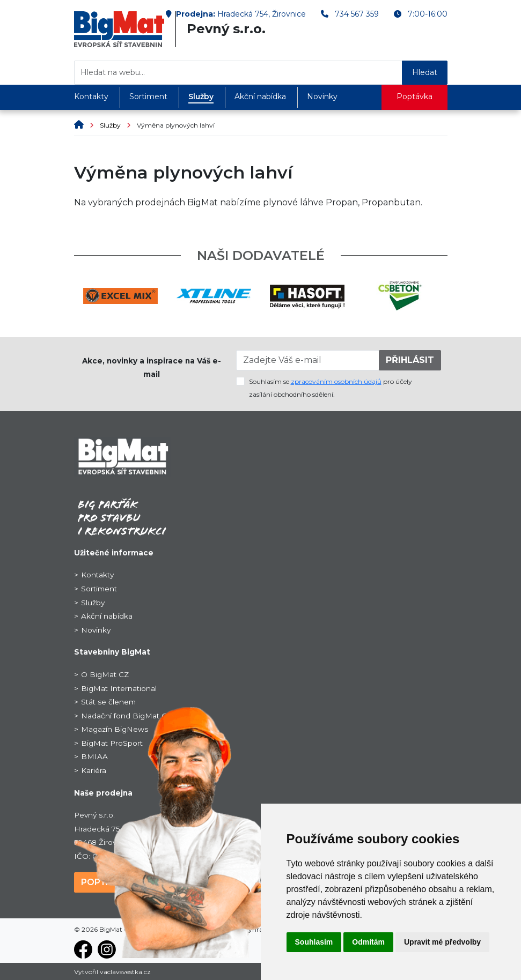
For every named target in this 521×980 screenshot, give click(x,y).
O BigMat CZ (105, 674)
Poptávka (414, 96)
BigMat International (119, 688)
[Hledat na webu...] (238, 73)
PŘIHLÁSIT (410, 360)
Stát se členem (108, 702)
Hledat (425, 72)
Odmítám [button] (368, 942)
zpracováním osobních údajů (336, 381)
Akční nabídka (260, 96)
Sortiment (148, 96)
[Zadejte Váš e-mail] (308, 360)
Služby (201, 96)
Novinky (322, 96)
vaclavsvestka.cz (125, 972)
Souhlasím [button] (314, 942)
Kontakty (91, 96)
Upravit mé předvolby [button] (442, 942)
